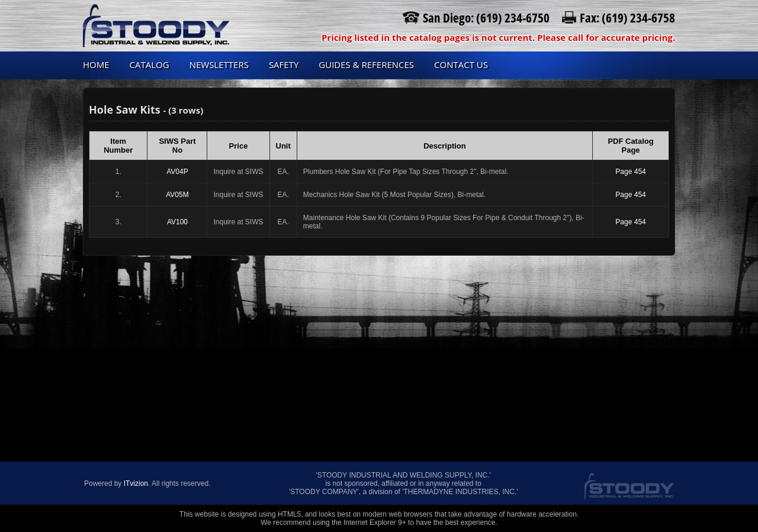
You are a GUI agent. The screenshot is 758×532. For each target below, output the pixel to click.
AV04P (177, 172)
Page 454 (630, 172)
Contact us (461, 65)
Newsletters (219, 65)
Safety (284, 65)
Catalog (150, 65)
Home (96, 65)
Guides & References (366, 65)
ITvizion (136, 483)
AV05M (177, 195)
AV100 (177, 222)
